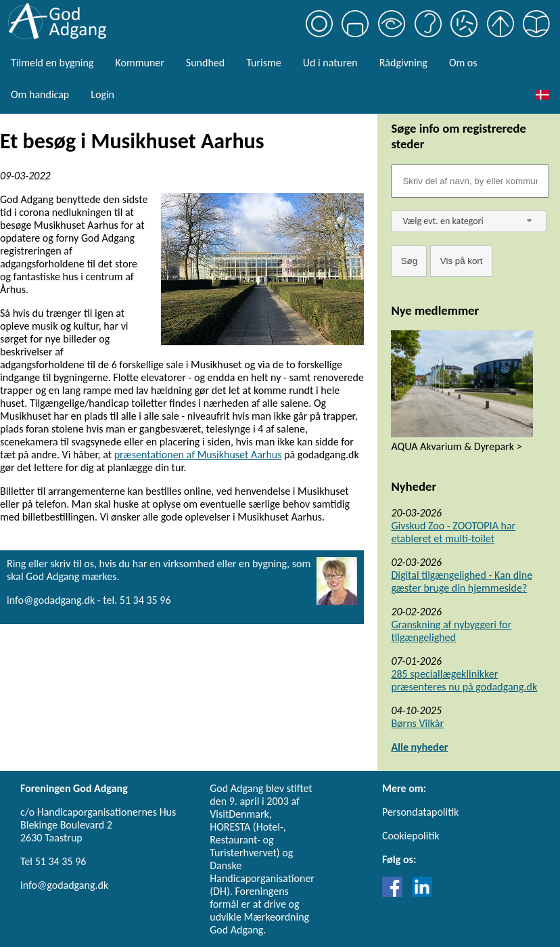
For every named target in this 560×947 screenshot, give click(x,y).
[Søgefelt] (470, 181)
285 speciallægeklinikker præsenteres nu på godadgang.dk (464, 680)
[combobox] (469, 221)
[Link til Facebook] (396, 893)
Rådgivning (403, 63)
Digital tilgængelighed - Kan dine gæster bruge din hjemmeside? (462, 581)
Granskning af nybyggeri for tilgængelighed (451, 631)
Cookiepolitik (411, 836)
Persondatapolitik (420, 812)
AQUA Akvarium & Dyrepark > (456, 446)
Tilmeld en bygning (52, 63)
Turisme (263, 63)
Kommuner (139, 63)
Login (102, 94)
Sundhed (205, 63)
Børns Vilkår (417, 723)
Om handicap (40, 94)
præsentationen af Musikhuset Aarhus (198, 455)
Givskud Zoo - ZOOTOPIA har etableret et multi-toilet (453, 532)
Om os (463, 63)
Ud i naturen (330, 63)
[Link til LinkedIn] (422, 893)
